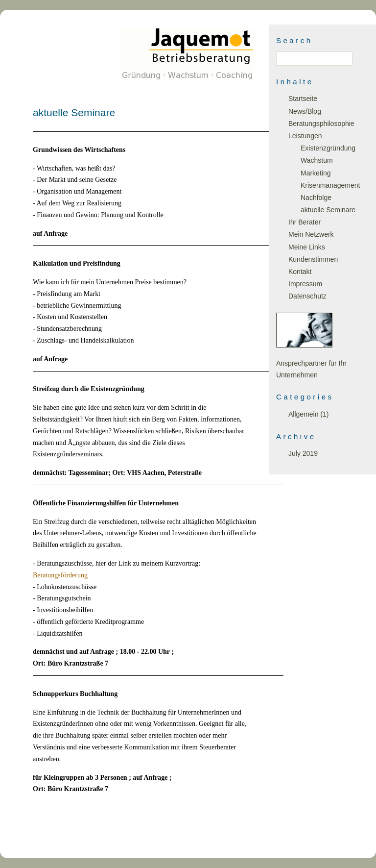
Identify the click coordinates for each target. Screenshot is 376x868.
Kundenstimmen (313, 259)
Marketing (316, 173)
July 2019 (303, 453)
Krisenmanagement (330, 185)
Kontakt (300, 272)
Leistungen (305, 136)
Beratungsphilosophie (321, 124)
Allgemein (303, 414)
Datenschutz (307, 296)
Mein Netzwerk (311, 234)
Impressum (305, 284)
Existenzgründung (328, 148)
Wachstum (317, 160)
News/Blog (305, 111)
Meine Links (307, 247)
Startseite (303, 99)
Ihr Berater (305, 222)
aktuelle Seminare (328, 210)
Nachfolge (316, 198)
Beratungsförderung (60, 575)
